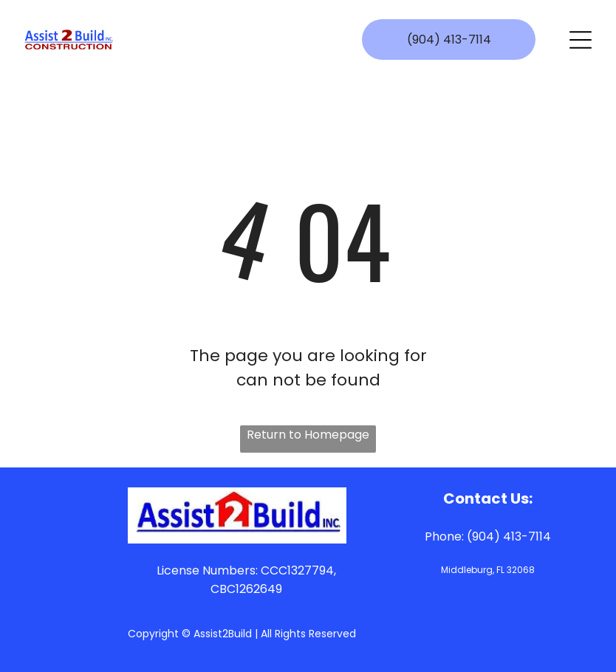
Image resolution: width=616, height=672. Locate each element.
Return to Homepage (308, 435)
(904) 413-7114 (509, 536)
